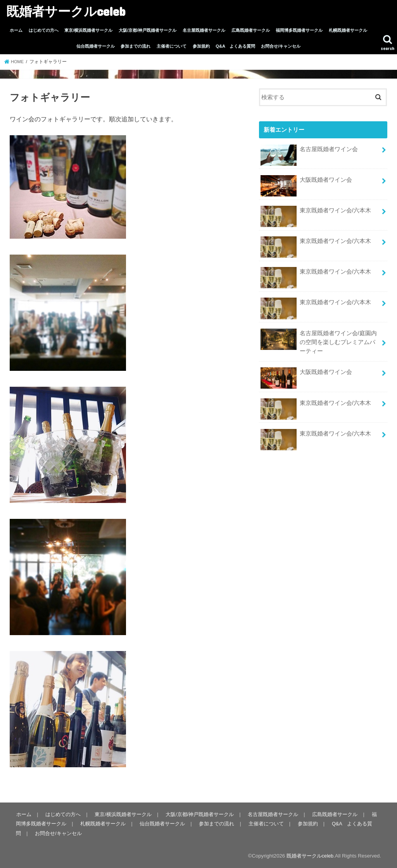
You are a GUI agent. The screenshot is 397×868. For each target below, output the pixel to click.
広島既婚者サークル (251, 30)
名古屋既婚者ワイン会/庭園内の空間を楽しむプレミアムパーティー (318, 339)
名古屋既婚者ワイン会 (309, 151)
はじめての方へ (44, 30)
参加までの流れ (135, 46)
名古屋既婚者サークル (204, 30)
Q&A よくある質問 (235, 46)
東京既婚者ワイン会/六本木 (316, 212)
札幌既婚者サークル (348, 30)
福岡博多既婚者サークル (299, 30)
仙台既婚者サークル (96, 46)
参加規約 (201, 46)
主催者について (172, 46)
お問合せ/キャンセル (281, 46)
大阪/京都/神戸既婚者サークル (148, 30)
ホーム (16, 30)
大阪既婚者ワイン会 (306, 182)
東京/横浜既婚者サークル (88, 30)
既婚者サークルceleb (66, 11)
